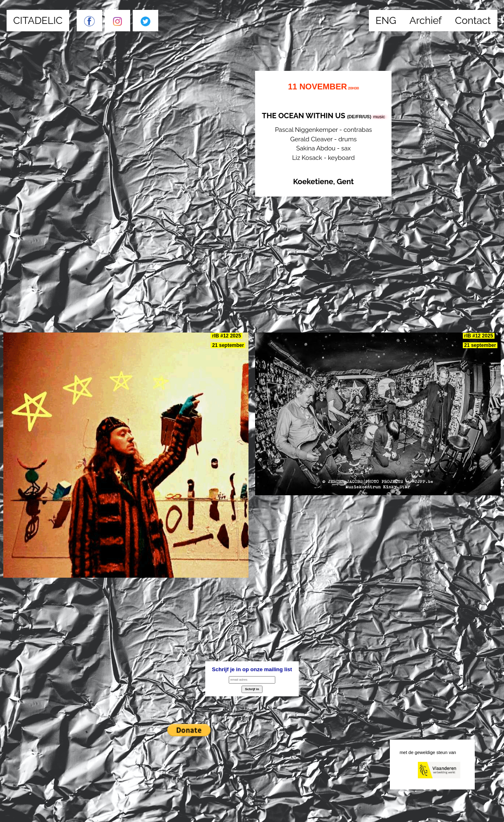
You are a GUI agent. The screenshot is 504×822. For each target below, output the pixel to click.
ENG (386, 20)
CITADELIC (38, 20)
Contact (473, 20)
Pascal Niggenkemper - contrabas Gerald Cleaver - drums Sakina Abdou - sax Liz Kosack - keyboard (323, 134)
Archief (426, 20)
